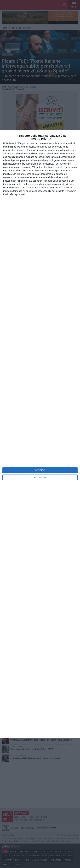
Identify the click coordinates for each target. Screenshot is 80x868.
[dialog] (40, 434)
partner (26, 143)
